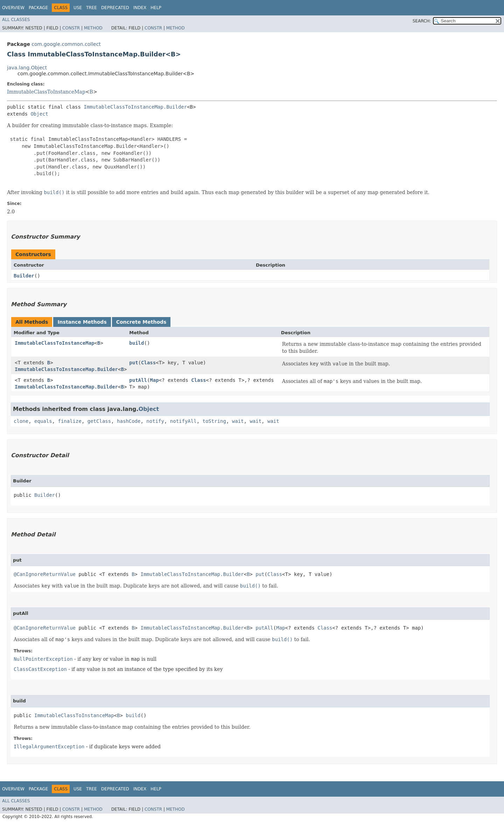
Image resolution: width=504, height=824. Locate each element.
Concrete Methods (141, 322)
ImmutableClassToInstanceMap (46, 92)
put (134, 363)
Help (156, 8)
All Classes (16, 20)
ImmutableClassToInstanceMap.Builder (135, 107)
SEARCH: (422, 21)
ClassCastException (40, 669)
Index (140, 8)
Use (78, 8)
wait (238, 421)
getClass (99, 421)
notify (155, 421)
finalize (69, 421)
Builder (24, 276)
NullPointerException (43, 659)
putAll (138, 380)
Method (93, 28)
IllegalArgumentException (49, 747)
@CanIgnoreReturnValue (45, 574)
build (136, 343)
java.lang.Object (27, 68)
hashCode (129, 421)
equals (43, 421)
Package (38, 8)
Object (39, 114)
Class (148, 363)
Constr (71, 28)
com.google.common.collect (66, 44)
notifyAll (183, 421)
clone (21, 421)
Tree (92, 8)
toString (214, 421)
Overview (13, 8)
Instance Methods (82, 322)
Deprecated (115, 8)
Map (154, 380)
